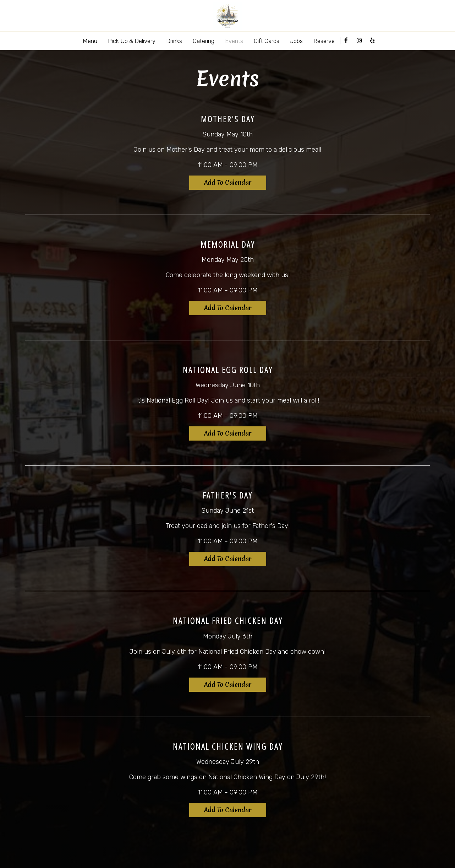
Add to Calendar (228, 182)
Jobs (296, 41)
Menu (90, 41)
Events (234, 41)
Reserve (324, 41)
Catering (204, 41)
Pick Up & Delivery (132, 41)
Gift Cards (267, 41)
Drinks (174, 41)
